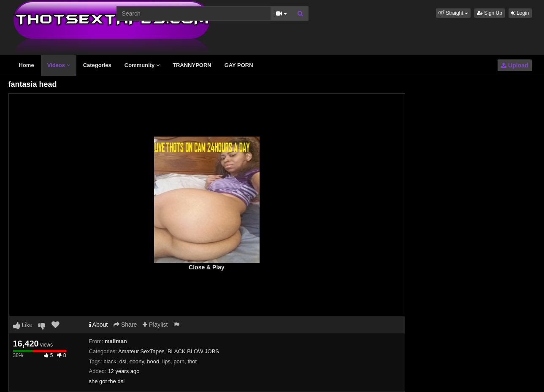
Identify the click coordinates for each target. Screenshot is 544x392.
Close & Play (207, 267)
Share (125, 325)
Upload (514, 65)
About (99, 325)
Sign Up (490, 13)
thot (192, 361)
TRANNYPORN (192, 65)
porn (179, 361)
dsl (123, 361)
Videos (59, 65)
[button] (453, 13)
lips (167, 361)
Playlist (155, 325)
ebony (137, 361)
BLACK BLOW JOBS (193, 351)
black (110, 361)
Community (142, 65)
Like (23, 325)
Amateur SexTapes (141, 351)
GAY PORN (239, 65)
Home (27, 65)
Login (520, 13)
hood (153, 361)
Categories (97, 65)
